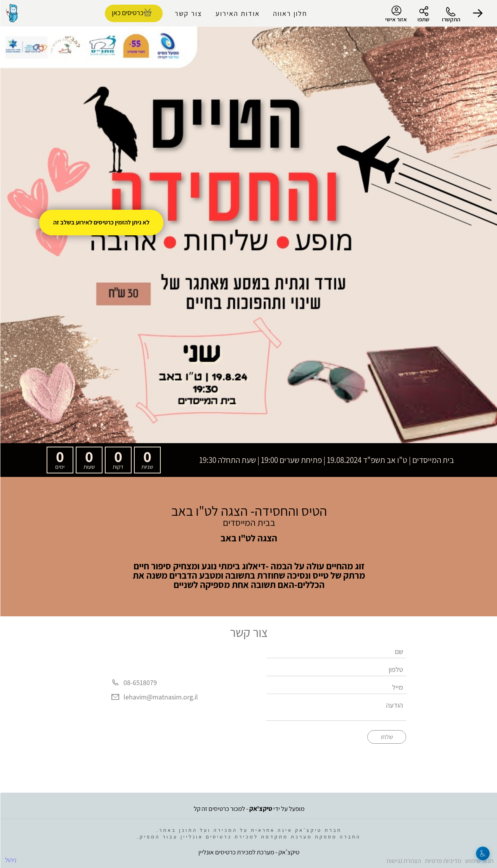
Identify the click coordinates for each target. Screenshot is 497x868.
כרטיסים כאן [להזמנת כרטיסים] (127, 13)
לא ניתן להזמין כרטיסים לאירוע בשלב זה (101, 222)
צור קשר (188, 13)
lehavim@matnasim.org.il (160, 697)
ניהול (10, 860)
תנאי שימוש (479, 861)
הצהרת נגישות (403, 861)
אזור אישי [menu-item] (396, 14)
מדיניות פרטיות (443, 861)
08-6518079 (140, 683)
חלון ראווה (290, 13)
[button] (478, 13)
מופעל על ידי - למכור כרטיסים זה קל (249, 809)
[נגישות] (482, 853)
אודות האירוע (237, 13)
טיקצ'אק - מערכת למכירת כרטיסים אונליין (248, 852)
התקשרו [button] (451, 19)
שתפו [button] (423, 19)
